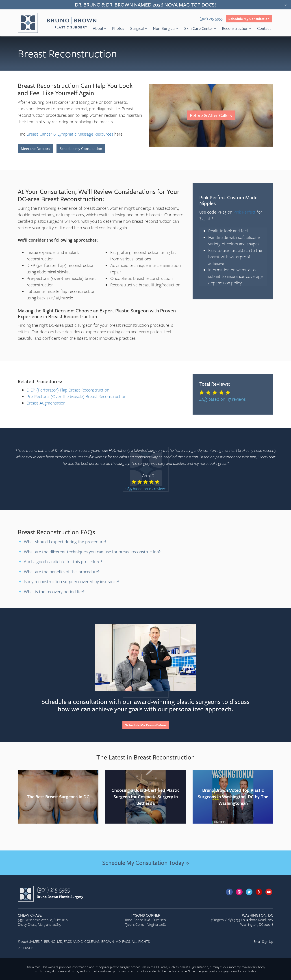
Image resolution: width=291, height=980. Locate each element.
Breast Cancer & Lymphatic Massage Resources (70, 134)
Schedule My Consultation (249, 19)
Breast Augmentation (46, 403)
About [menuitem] (99, 28)
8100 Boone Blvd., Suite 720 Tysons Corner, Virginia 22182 (145, 920)
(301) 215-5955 (53, 889)
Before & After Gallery (211, 115)
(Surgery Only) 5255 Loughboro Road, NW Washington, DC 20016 (233, 920)
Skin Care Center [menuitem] (200, 28)
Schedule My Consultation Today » (146, 863)
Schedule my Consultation (81, 148)
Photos (118, 28)
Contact (264, 28)
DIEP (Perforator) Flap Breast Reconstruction (68, 390)
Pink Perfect (244, 212)
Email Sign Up (263, 941)
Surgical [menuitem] (139, 28)
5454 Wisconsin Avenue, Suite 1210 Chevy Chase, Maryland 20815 (58, 920)
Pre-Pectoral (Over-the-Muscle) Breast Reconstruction (76, 396)
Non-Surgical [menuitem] (166, 28)
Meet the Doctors (35, 148)
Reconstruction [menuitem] (237, 28)
